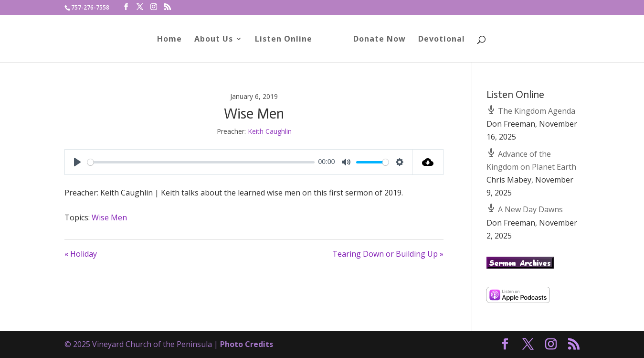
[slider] (201, 162)
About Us (217, 40)
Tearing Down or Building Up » (388, 254)
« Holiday (81, 254)
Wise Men (109, 217)
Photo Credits (247, 344)
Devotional (438, 40)
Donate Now (376, 40)
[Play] (77, 162)
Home (173, 40)
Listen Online (287, 40)
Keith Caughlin (270, 131)
